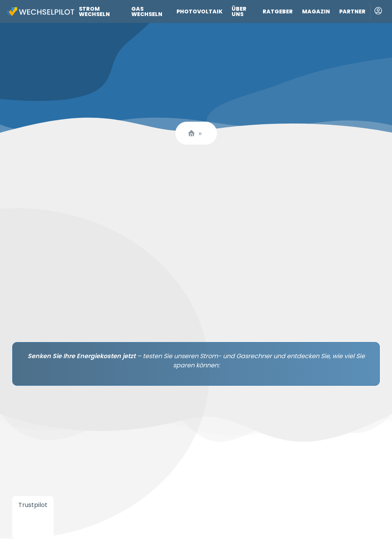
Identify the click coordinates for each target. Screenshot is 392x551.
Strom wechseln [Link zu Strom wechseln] (94, 11)
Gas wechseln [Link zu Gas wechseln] (147, 11)
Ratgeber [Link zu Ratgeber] (278, 11)
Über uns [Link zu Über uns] (239, 11)
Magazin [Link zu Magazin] (316, 11)
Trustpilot (33, 505)
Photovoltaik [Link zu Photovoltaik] (199, 11)
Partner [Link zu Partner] (352, 11)
